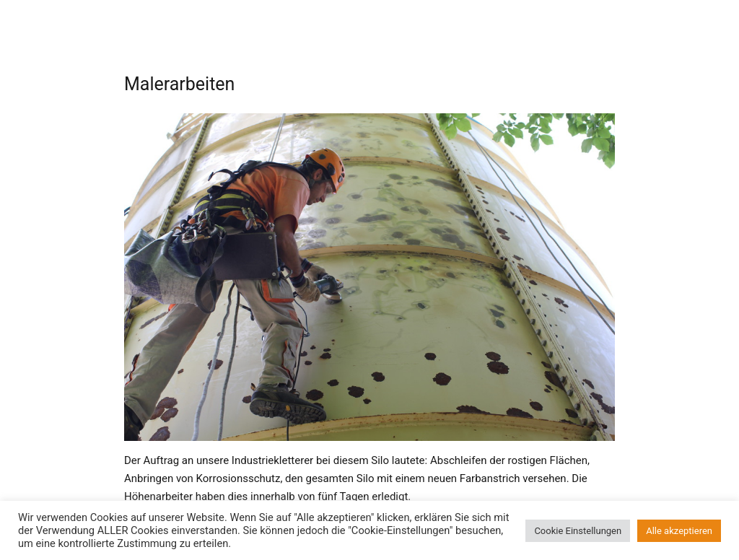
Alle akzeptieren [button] (679, 531)
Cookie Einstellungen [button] (578, 531)
